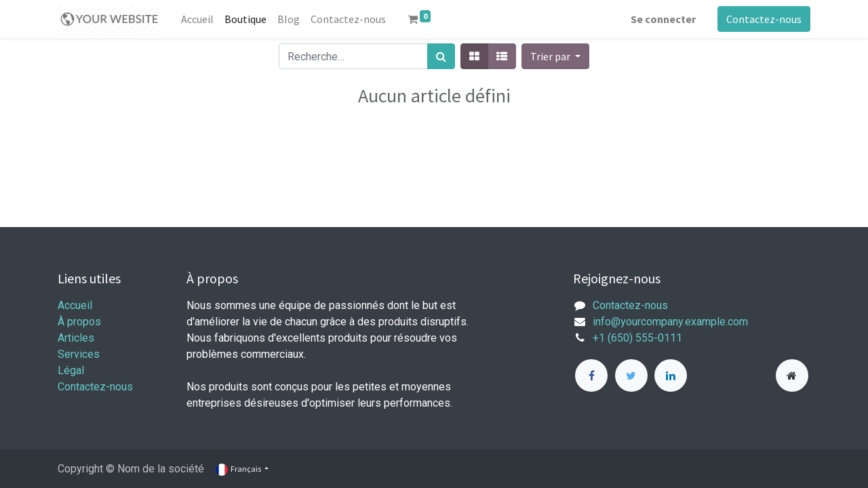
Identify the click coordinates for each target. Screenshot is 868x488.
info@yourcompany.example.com (670, 322)
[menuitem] (197, 19)
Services (79, 354)
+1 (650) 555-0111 (637, 338)
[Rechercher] (441, 56)
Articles (76, 338)
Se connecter (663, 19)
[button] (555, 56)
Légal (71, 370)
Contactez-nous (764, 19)
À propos (79, 322)
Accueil (75, 305)
